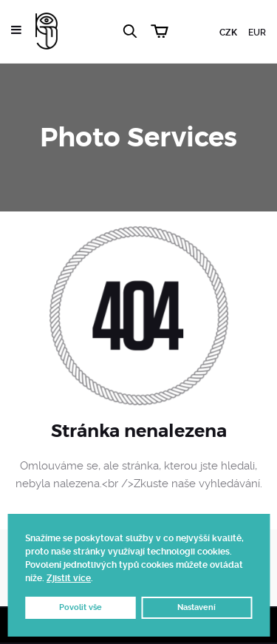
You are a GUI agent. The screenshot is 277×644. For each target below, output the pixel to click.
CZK (228, 33)
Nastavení (196, 607)
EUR (257, 33)
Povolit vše (81, 607)
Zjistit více (69, 578)
